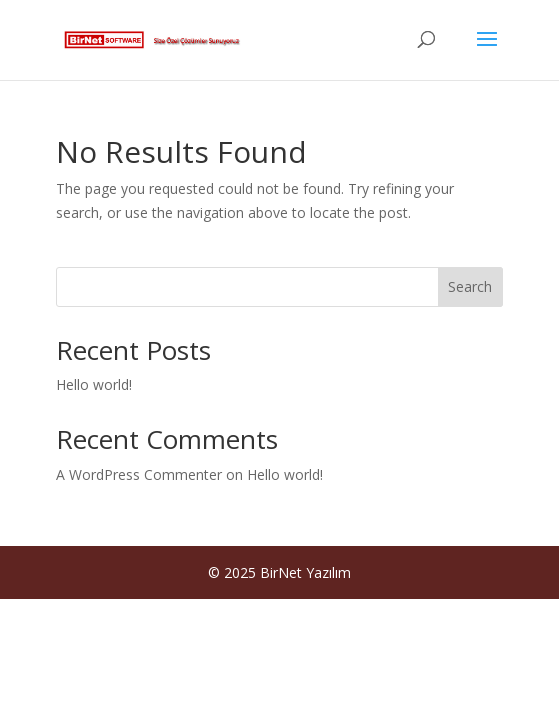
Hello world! (94, 384)
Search (470, 286)
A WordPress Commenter (139, 474)
